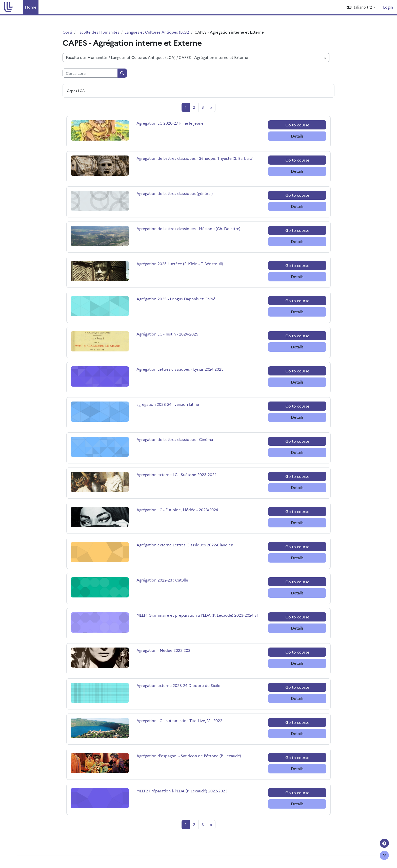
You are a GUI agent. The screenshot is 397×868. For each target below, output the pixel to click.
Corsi (67, 32)
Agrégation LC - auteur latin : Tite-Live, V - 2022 (179, 720)
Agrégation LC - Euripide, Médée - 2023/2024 (177, 510)
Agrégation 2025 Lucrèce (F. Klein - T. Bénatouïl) (180, 264)
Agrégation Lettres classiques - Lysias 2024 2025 (180, 369)
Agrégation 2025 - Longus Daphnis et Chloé (176, 299)
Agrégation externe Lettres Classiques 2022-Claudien (185, 545)
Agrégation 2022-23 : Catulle (162, 580)
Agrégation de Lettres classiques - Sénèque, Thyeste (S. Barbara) (195, 158)
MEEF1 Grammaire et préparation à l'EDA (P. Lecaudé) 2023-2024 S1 (197, 615)
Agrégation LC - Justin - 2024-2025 (167, 334)
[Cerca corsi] (90, 73)
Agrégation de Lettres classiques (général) (175, 193)
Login (388, 7)
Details (297, 136)
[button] (361, 7)
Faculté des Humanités (98, 32)
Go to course (297, 125)
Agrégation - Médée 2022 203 (163, 650)
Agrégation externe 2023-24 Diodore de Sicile (178, 685)
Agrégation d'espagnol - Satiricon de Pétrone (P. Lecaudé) (189, 756)
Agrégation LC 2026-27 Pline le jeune (170, 123)
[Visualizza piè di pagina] (384, 855)
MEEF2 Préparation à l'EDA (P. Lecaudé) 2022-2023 (182, 791)
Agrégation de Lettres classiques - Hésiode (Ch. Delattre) (188, 228)
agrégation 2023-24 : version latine (168, 404)
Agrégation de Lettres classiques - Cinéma (175, 439)
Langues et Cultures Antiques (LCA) (157, 32)
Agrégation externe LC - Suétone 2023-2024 (176, 474)
